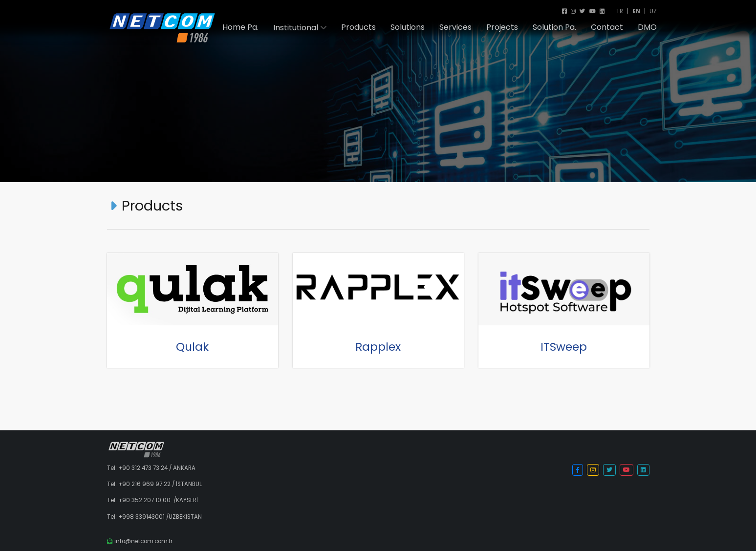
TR (620, 11)
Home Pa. (240, 28)
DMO (647, 28)
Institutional (296, 28)
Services (455, 28)
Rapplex (378, 347)
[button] (578, 470)
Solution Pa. (554, 28)
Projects (502, 28)
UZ (653, 11)
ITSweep (564, 347)
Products (358, 28)
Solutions (408, 28)
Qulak (192, 347)
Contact (607, 28)
